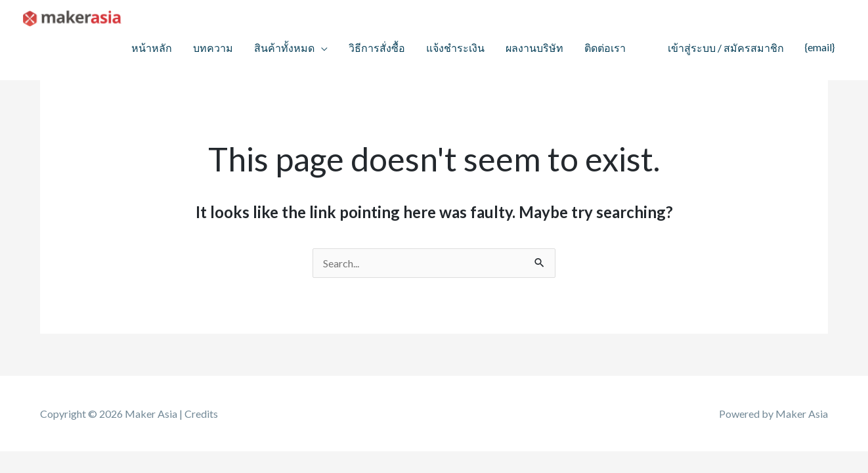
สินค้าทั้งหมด (284, 48)
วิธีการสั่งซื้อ (377, 48)
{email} (820, 47)
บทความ (213, 48)
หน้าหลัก (152, 48)
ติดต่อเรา (605, 48)
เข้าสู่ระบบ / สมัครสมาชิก (726, 48)
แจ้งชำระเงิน (455, 48)
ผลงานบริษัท (534, 48)
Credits (201, 414)
